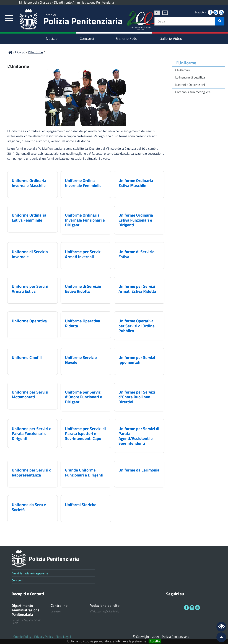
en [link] (165, 12)
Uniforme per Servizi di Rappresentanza (32, 472)
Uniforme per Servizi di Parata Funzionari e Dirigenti (32, 433)
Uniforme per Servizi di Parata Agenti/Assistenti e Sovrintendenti (139, 436)
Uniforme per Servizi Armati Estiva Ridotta (137, 289)
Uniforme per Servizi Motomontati (30, 395)
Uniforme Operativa (29, 321)
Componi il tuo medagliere (193, 92)
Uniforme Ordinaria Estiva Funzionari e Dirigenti (136, 220)
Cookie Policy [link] (22, 637)
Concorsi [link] (87, 38)
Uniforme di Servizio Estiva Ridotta (83, 289)
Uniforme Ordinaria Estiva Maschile (136, 183)
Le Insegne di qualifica (190, 77)
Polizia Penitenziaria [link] (83, 20)
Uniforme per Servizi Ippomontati (137, 360)
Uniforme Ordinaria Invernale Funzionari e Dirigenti (85, 220)
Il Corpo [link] (21, 52)
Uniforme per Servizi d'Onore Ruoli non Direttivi (137, 397)
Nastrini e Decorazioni (190, 85)
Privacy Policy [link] (44, 637)
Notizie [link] (52, 38)
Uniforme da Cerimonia (139, 470)
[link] (9, 18)
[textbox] (185, 21)
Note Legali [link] (63, 637)
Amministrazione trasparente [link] (30, 573)
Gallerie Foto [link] (127, 38)
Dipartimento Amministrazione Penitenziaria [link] (84, 2)
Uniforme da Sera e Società (29, 507)
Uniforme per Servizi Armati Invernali (83, 254)
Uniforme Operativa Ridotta (83, 323)
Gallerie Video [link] (171, 38)
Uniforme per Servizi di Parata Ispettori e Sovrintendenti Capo (85, 433)
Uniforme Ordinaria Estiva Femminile (29, 218)
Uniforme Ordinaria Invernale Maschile (29, 183)
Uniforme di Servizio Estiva (136, 254)
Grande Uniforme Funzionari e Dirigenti (84, 472)
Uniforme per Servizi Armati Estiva (30, 289)
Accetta (155, 641)
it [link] (157, 12)
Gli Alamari (182, 70)
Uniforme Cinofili (27, 357)
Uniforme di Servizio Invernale (30, 254)
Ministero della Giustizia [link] (35, 2)
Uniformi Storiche (81, 505)
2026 (156, 637)
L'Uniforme (186, 63)
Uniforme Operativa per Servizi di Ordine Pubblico (137, 326)
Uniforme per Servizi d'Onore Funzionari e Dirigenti (84, 397)
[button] (220, 21)
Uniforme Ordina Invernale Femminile (83, 183)
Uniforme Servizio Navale (81, 360)
